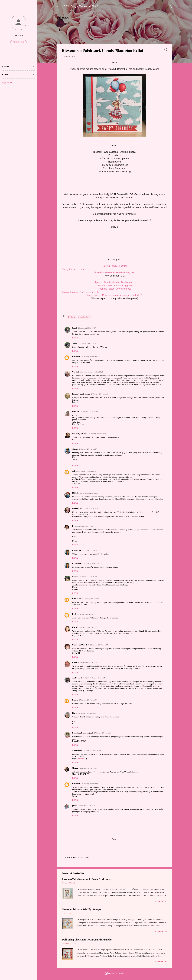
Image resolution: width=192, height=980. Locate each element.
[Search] (171, 7)
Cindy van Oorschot (81, 645)
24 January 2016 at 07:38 (88, 627)
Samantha (80, 759)
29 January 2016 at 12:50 (90, 784)
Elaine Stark (77, 550)
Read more (161, 901)
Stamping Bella (84, 317)
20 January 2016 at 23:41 (97, 434)
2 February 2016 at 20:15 (87, 806)
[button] (166, 50)
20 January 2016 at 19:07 (87, 328)
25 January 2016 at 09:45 (88, 700)
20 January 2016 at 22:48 (89, 412)
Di (73, 526)
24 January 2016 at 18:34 (89, 662)
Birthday (72, 317)
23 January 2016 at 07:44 (88, 577)
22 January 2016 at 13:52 (92, 563)
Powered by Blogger (114, 973)
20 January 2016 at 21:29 (100, 394)
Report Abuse (8, 82)
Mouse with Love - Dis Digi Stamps (81, 909)
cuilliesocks (77, 508)
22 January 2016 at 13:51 (92, 550)
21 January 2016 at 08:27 (88, 449)
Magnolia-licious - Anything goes (114, 289)
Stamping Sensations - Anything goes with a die (81, 292)
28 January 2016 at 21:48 (88, 768)
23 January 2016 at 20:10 (86, 614)
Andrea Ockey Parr (80, 678)
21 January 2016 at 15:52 (91, 508)
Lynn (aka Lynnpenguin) (83, 733)
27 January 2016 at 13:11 (103, 733)
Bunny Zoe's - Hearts (73, 269)
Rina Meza (77, 599)
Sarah (75, 328)
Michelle (76, 493)
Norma (75, 577)
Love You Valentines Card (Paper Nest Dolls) (87, 879)
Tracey (75, 449)
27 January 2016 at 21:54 (92, 751)
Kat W (75, 627)
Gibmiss (76, 411)
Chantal (76, 662)
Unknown (76, 356)
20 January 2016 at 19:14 (90, 357)
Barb (74, 614)
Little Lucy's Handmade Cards (81, 6)
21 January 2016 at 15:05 (89, 493)
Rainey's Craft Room (81, 394)
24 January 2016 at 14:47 (99, 645)
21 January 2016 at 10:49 (87, 471)
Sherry (75, 768)
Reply (75, 338)
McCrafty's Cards (80, 434)
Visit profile (18, 42)
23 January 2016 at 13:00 (91, 599)
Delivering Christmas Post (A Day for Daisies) (88, 940)
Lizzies (75, 700)
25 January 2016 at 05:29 (98, 678)
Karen (75, 713)
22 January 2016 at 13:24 (84, 526)
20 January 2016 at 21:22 (94, 372)
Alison (75, 471)
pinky (75, 805)
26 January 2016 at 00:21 (87, 713)
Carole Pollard (78, 372)
